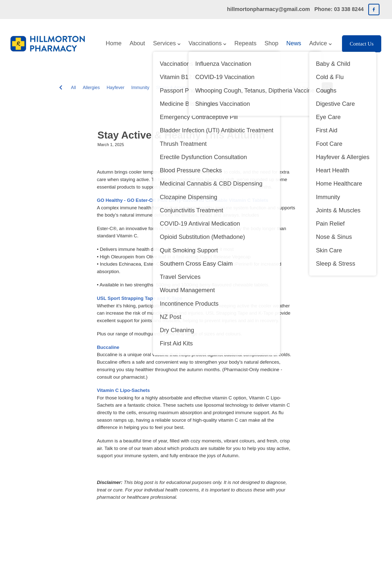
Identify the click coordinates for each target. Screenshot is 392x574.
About (137, 43)
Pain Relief (236, 88)
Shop (271, 43)
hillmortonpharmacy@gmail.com (268, 9)
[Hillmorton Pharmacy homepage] (48, 44)
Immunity (140, 88)
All (73, 88)
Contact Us (362, 44)
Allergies (91, 88)
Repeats (245, 43)
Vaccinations (207, 43)
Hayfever (115, 88)
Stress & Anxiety (172, 88)
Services (167, 43)
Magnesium (207, 88)
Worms (260, 88)
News (294, 43)
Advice (320, 43)
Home (114, 43)
